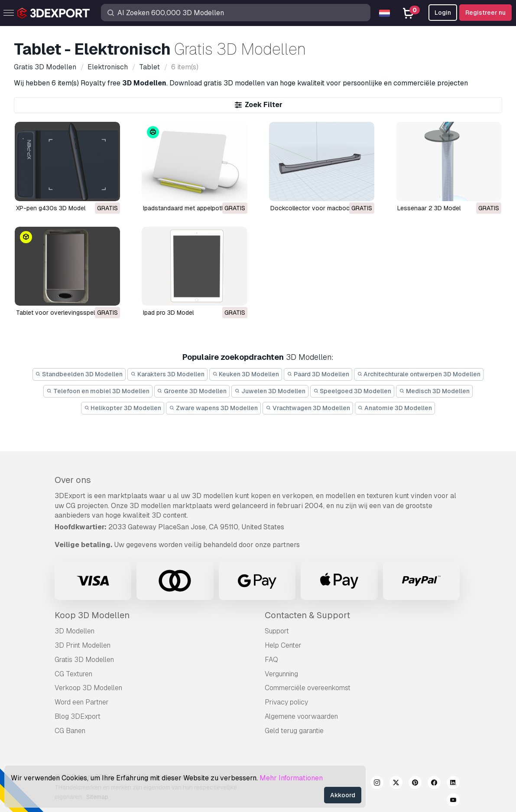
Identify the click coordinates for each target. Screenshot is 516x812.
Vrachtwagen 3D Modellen (308, 408)
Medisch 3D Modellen (434, 391)
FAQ (271, 660)
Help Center (283, 645)
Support (277, 631)
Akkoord (343, 795)
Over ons (73, 480)
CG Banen (70, 731)
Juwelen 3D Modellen (270, 391)
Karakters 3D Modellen (167, 374)
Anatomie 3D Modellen (395, 408)
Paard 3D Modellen (318, 374)
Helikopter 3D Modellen (123, 408)
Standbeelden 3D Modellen (79, 374)
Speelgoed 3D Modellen (352, 391)
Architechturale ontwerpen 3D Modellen (419, 374)
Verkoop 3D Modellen (88, 688)
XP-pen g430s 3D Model (51, 208)
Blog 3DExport (78, 716)
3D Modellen (75, 631)
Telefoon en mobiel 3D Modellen (98, 391)
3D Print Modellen (83, 645)
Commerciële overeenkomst (308, 688)
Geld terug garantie (294, 731)
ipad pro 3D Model (168, 313)
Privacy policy (286, 702)
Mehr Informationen (291, 778)
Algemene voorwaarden (301, 716)
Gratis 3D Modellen (84, 660)
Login (443, 13)
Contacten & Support (307, 615)
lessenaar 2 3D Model (429, 208)
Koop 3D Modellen (92, 615)
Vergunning (281, 674)
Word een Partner (82, 702)
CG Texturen (73, 674)
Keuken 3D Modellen (246, 374)
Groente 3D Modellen (192, 391)
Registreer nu (485, 13)
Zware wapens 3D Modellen (213, 408)
